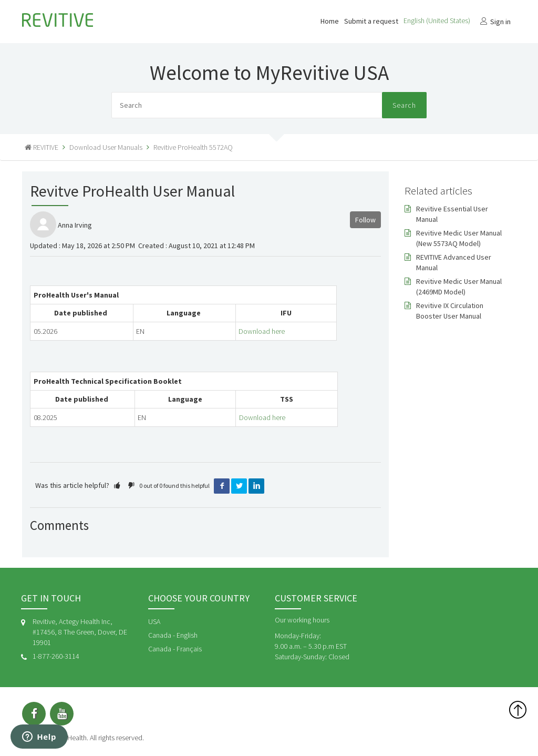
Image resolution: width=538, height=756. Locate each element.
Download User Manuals (106, 147)
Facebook (222, 486)
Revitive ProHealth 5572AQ (193, 147)
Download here (262, 331)
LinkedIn (256, 486)
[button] (117, 485)
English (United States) (438, 21)
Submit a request (371, 21)
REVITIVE (46, 147)
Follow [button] (365, 220)
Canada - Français (175, 649)
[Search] (269, 105)
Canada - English (173, 635)
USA (154, 621)
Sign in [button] (500, 22)
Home (330, 21)
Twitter (239, 486)
